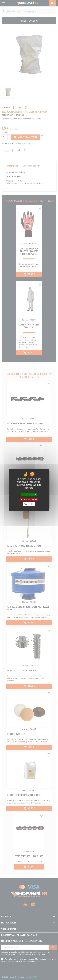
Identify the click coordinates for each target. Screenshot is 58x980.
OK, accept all (29, 495)
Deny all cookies (29, 499)
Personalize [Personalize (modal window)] (29, 504)
